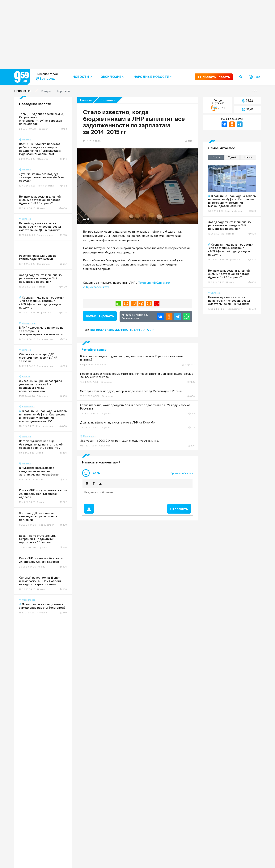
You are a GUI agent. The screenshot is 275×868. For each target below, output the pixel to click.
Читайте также (94, 349)
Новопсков (46, 173)
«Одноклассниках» (96, 287)
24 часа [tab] (216, 157)
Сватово (44, 206)
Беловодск (46, 114)
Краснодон (46, 127)
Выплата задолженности (111, 329)
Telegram (144, 283)
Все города (46, 95)
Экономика (112, 100)
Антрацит (45, 108)
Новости (22, 91)
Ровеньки (45, 193)
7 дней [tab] (232, 157)
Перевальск (47, 186)
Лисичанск (46, 140)
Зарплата (141, 329)
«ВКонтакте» (161, 283)
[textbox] (137, 504)
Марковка (45, 160)
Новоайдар (46, 167)
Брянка (43, 121)
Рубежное (45, 199)
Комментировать (100, 316)
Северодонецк (49, 219)
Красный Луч (47, 134)
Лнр (153, 329)
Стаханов (45, 232)
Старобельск (48, 225)
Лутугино (45, 153)
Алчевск (44, 101)
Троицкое (45, 238)
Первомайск (47, 180)
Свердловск (47, 212)
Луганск (44, 147)
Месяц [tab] (248, 157)
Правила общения (182, 482)
